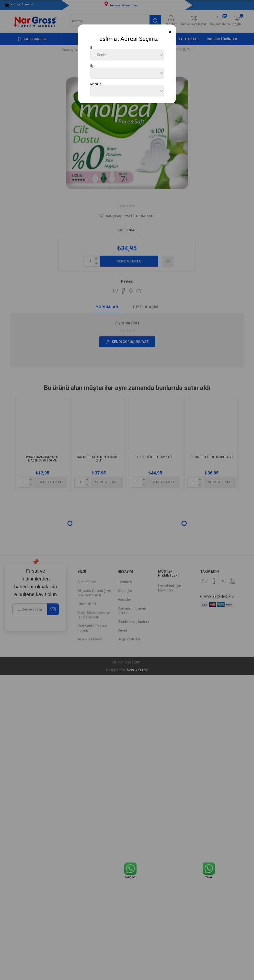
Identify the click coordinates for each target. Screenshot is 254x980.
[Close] (170, 32)
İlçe (93, 66)
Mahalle (96, 84)
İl (91, 48)
